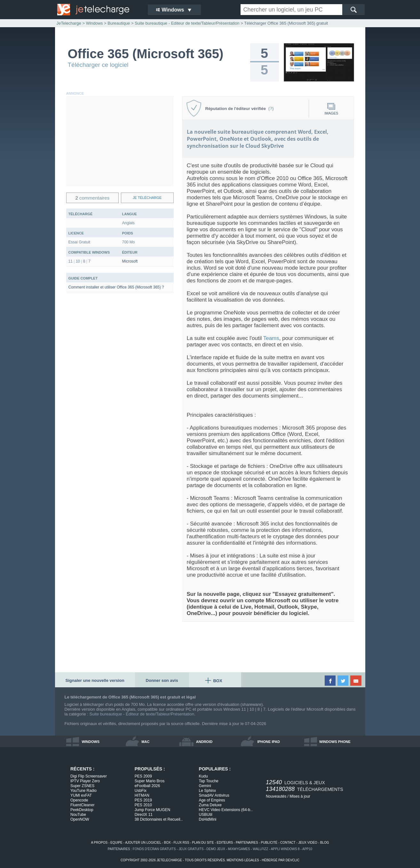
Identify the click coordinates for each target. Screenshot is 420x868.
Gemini (205, 786)
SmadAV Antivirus (214, 795)
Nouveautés (276, 796)
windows (91, 742)
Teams (271, 338)
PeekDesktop (82, 810)
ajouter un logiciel (143, 843)
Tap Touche (209, 781)
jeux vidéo (308, 843)
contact (288, 843)
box (167, 843)
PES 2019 (143, 800)
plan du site (203, 843)
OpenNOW (80, 819)
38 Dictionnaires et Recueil (159, 819)
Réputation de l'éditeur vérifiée (240, 109)
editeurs (225, 843)
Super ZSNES (82, 786)
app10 (307, 849)
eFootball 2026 (147, 786)
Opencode (79, 800)
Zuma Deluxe (210, 805)
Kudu (203, 776)
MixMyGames (239, 849)
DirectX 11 (144, 815)
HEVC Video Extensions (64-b (226, 810)
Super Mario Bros (150, 781)
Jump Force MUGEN (152, 810)
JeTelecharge (69, 23)
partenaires (247, 843)
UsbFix (141, 791)
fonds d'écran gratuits (154, 849)
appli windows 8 (285, 849)
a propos (99, 843)
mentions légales (243, 860)
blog (325, 843)
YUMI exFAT (81, 795)
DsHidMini (208, 819)
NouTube (78, 815)
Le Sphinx (207, 791)
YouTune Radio (83, 791)
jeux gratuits (191, 849)
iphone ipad (269, 742)
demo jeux (216, 849)
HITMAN (142, 795)
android (204, 742)
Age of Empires (212, 800)
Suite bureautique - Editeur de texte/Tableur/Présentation (142, 714)
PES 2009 (143, 776)
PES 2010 (143, 805)
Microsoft (130, 261)
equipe (116, 843)
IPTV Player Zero (85, 781)
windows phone (335, 742)
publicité (269, 843)
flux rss (181, 843)
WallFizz (260, 849)
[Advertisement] (120, 141)
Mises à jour (300, 796)
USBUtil (206, 815)
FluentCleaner (82, 805)
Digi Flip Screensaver (89, 776)
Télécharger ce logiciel (98, 65)
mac (145, 742)
